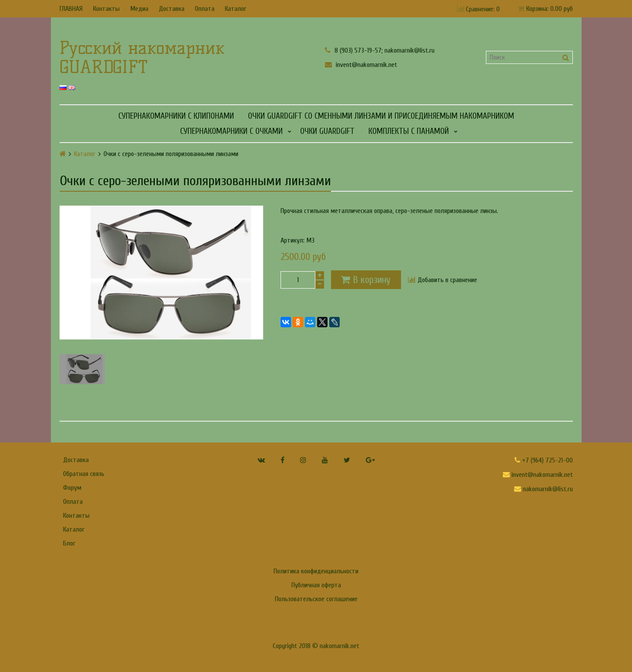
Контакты (106, 9)
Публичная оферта (316, 585)
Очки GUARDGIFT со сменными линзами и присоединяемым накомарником (381, 116)
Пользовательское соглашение (316, 599)
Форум (72, 488)
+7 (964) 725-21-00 (544, 460)
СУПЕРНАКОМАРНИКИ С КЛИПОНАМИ (176, 116)
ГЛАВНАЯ (71, 9)
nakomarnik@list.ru (543, 489)
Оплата (205, 9)
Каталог (236, 9)
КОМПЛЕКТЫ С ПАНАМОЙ (409, 131)
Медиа (139, 9)
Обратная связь (84, 474)
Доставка (172, 9)
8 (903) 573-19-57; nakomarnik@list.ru (380, 50)
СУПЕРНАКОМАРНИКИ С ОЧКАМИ (231, 131)
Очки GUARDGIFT (327, 131)
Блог (69, 543)
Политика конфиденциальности (316, 571)
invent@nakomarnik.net (361, 65)
